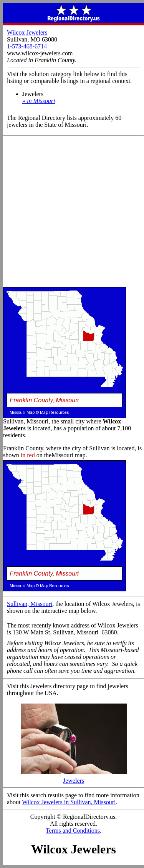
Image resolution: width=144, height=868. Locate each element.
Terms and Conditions (73, 831)
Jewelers (74, 778)
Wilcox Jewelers (27, 32)
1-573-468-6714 (27, 46)
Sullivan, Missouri (30, 604)
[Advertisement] (72, 212)
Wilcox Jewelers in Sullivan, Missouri (69, 802)
